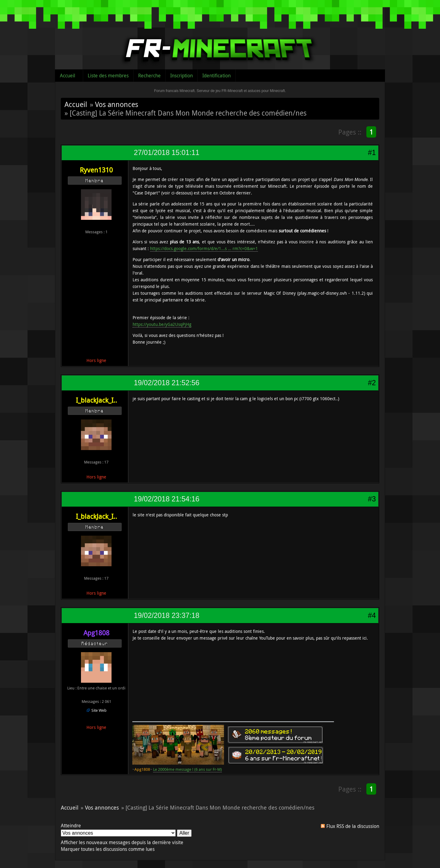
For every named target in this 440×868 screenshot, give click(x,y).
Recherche (149, 76)
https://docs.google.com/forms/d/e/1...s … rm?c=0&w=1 (204, 248)
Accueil (68, 76)
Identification (216, 76)
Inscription (182, 76)
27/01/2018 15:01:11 (167, 153)
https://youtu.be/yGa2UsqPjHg (162, 324)
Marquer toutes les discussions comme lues (108, 849)
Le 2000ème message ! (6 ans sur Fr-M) (187, 769)
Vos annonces (117, 104)
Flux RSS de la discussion (353, 826)
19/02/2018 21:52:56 (167, 383)
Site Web (99, 710)
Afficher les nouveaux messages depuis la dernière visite (122, 842)
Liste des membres (108, 76)
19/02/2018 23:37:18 (167, 615)
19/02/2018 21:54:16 (167, 499)
